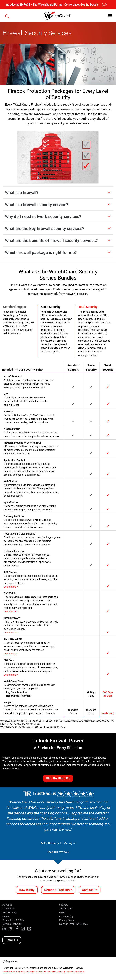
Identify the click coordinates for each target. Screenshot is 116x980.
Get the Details (89, 5)
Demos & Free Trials (58, 890)
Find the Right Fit (58, 778)
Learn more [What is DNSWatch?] (10, 611)
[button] (7, 16)
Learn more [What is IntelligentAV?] (10, 633)
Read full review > (58, 852)
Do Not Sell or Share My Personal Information (65, 972)
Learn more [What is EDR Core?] (10, 675)
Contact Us (89, 890)
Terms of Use (9, 972)
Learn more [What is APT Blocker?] (10, 587)
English (10, 961)
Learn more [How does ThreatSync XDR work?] (10, 654)
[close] (105, 5)
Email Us (12, 940)
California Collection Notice (29, 972)
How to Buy (27, 890)
